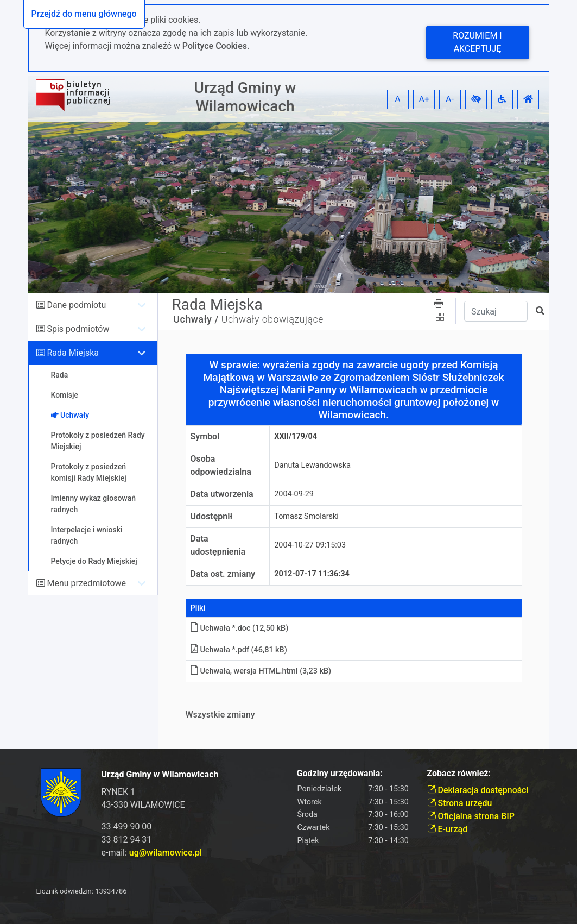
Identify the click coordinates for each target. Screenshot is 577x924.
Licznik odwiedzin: (65, 891)
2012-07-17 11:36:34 (312, 574)
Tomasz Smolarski (306, 516)
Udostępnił (212, 516)
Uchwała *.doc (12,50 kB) (240, 628)
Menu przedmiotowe (86, 583)
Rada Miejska (73, 353)
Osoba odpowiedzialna (221, 465)
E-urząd (448, 829)
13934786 (111, 891)
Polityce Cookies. (216, 46)
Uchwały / (196, 319)
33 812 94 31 (127, 840)
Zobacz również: (459, 773)
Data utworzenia (222, 494)
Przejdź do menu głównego (84, 14)
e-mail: (152, 853)
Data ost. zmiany (223, 574)
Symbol (205, 436)
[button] (476, 99)
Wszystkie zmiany (220, 715)
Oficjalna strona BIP (471, 816)
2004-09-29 (294, 494)
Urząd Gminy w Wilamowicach (245, 97)
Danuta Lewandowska (312, 465)
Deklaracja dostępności (478, 790)
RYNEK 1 (119, 792)
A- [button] (450, 99)
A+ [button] (424, 99)
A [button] (397, 99)
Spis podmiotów (78, 329)
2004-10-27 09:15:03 (310, 545)
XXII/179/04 (296, 436)
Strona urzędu (460, 803)
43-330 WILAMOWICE (143, 805)
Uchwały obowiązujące (272, 319)
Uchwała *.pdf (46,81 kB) (239, 650)
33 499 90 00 (127, 826)
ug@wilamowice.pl (166, 853)
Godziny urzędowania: (340, 773)
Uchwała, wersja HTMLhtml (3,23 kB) (261, 671)
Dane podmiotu (76, 305)
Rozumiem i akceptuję (477, 42)
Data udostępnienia (218, 545)
